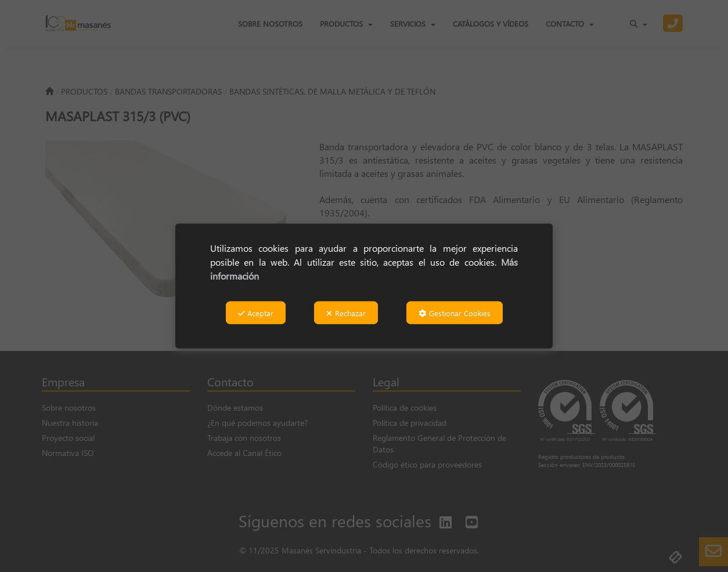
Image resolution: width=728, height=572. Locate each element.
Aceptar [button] (256, 313)
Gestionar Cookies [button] (455, 313)
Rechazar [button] (346, 313)
